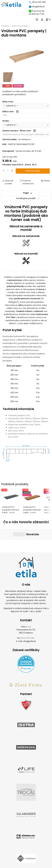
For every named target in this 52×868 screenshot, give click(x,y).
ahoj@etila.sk (38, 7)
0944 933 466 (39, 2)
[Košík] (49, 19)
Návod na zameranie (26, 236)
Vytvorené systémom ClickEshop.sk (26, 866)
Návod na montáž (26, 254)
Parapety (5, 26)
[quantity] (8, 171)
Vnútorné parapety (20, 26)
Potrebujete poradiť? (26, 198)
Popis (26, 193)
